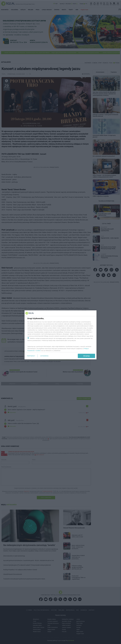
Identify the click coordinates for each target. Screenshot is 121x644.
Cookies (38, 351)
